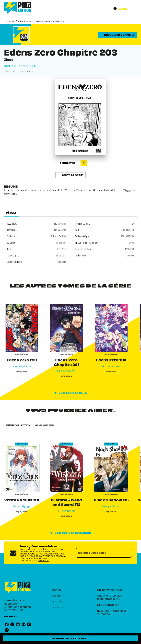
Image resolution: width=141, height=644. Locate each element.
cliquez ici (43, 560)
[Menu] (124, 9)
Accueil (11, 21)
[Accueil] (18, 8)
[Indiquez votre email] (100, 553)
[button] (117, 35)
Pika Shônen (25, 21)
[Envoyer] (128, 553)
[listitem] (7, 624)
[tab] (11, 213)
